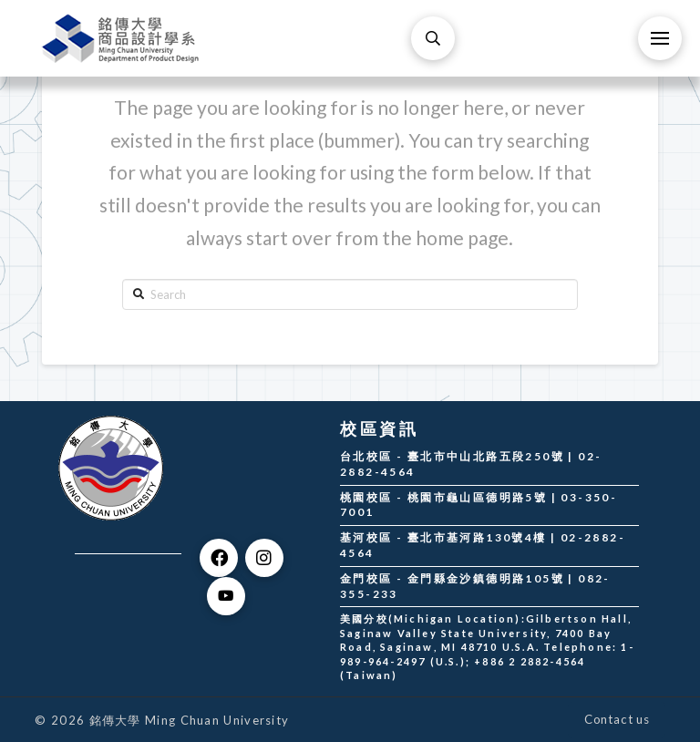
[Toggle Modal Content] (433, 38)
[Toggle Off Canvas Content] (660, 38)
